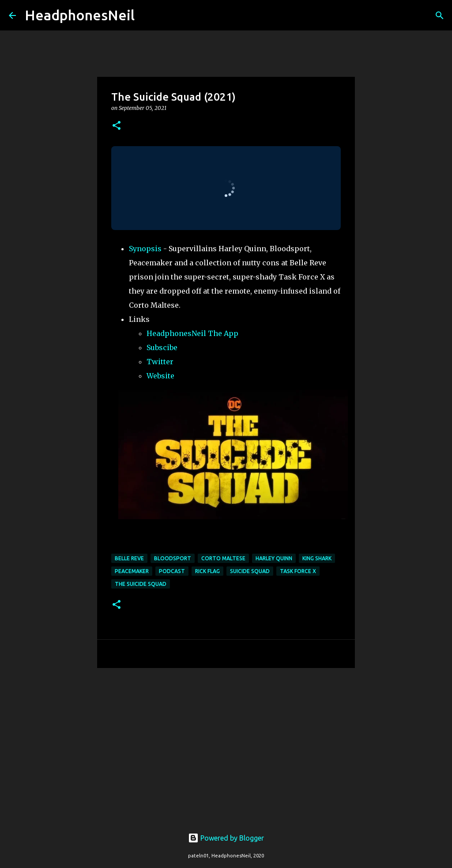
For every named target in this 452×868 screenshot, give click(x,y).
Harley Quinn (274, 558)
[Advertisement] (226, 743)
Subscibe (162, 347)
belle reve (129, 558)
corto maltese (223, 558)
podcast (172, 571)
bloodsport (173, 558)
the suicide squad (141, 584)
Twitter (160, 362)
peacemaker (132, 571)
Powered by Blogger (226, 838)
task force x (298, 571)
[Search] (147, 15)
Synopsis (145, 249)
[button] (117, 126)
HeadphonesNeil (80, 15)
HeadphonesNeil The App (192, 333)
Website (160, 376)
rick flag (207, 571)
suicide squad (250, 571)
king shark (317, 558)
